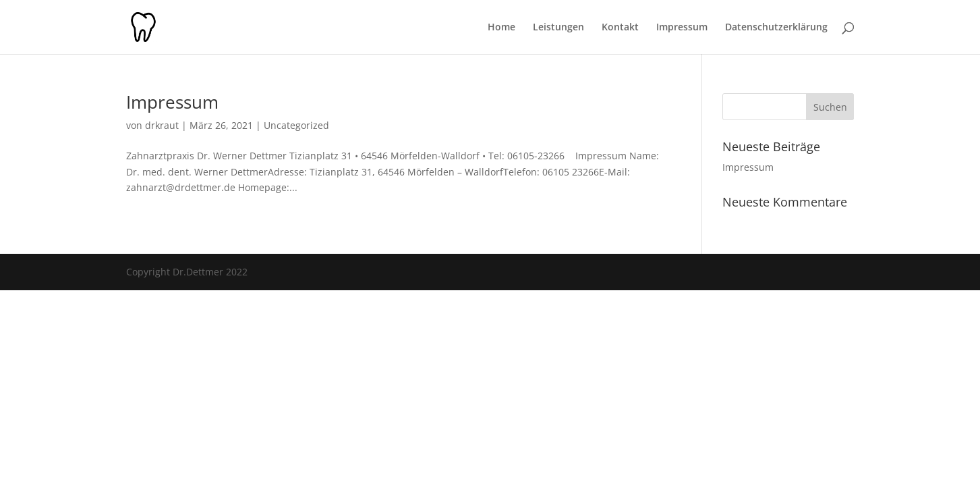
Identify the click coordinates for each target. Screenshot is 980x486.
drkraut (162, 125)
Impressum (682, 28)
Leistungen (558, 28)
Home (501, 28)
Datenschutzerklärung (776, 28)
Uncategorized (296, 125)
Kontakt (620, 28)
